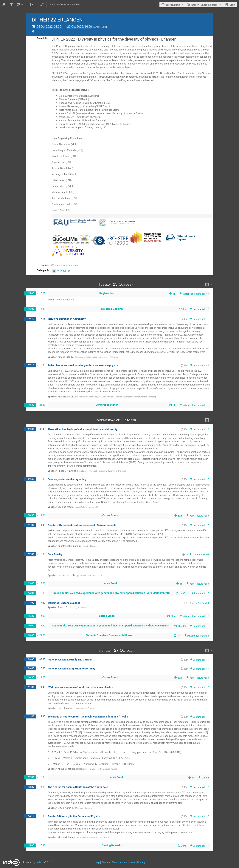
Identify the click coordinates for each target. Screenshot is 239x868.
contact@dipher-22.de (66, 266)
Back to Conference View (65, 5)
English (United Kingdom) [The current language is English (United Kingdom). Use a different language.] (205, 5)
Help (97, 862)
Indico (40, 862)
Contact (106, 862)
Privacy (141, 862)
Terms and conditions (124, 862)
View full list (64, 271)
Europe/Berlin (173, 5)
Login (232, 5)
